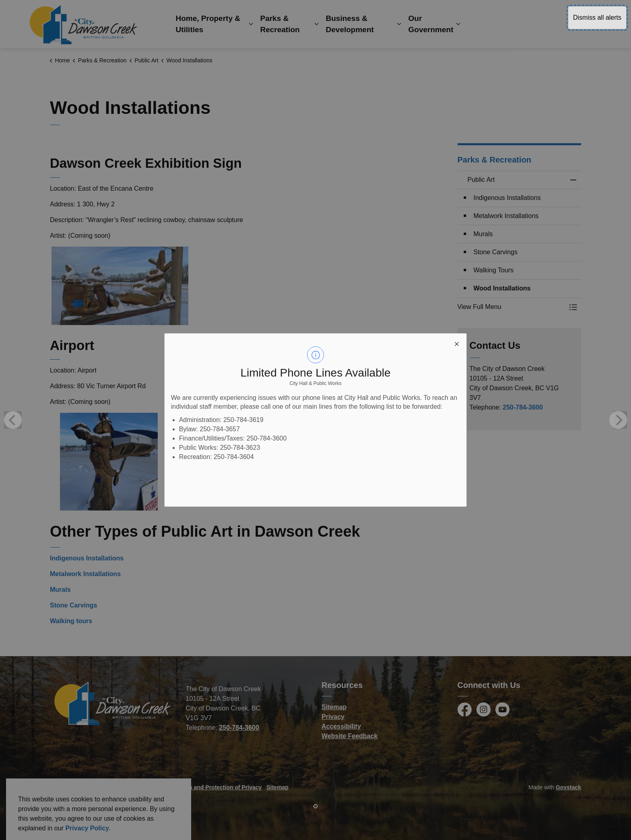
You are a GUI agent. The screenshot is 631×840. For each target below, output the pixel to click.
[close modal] (457, 343)
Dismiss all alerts (597, 17)
